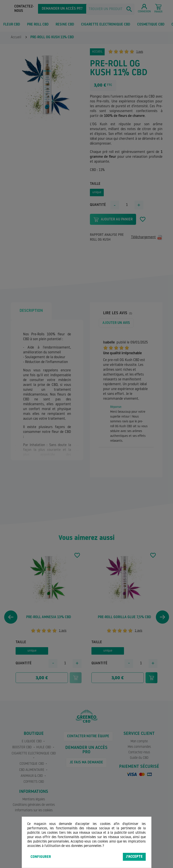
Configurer (41, 857)
